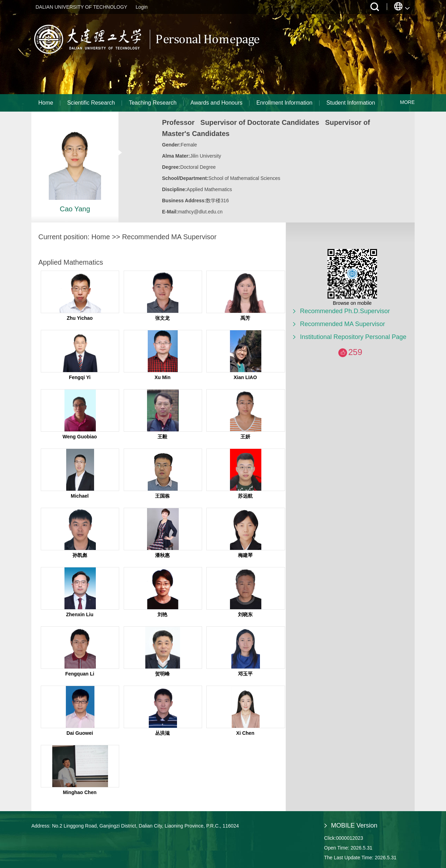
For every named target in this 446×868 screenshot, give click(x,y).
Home (46, 103)
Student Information (351, 103)
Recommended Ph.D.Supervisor (345, 311)
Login (141, 7)
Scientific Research (91, 103)
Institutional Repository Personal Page (353, 337)
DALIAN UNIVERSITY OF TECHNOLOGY (81, 7)
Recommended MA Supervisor (343, 324)
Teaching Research (153, 103)
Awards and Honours (217, 103)
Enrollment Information (284, 103)
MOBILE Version (354, 825)
